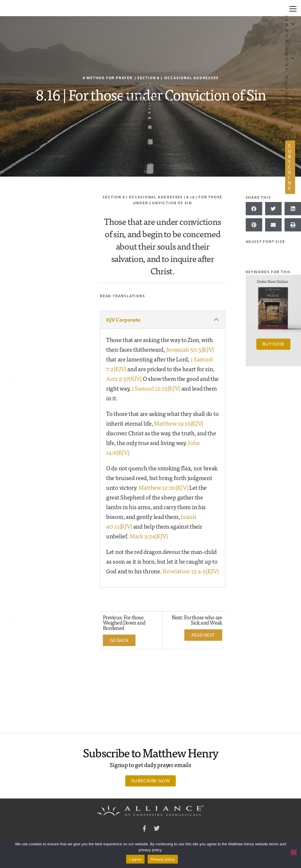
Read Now (287, 25)
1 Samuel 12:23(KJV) (156, 388)
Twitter (157, 829)
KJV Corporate (123, 320)
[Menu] (293, 8)
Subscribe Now (150, 781)
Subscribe (290, 167)
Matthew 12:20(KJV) (163, 487)
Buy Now (273, 343)
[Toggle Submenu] (73, 213)
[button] (163, 320)
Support (290, 133)
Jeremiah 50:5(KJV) (190, 349)
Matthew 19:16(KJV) (179, 423)
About (287, 59)
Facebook (144, 829)
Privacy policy (163, 859)
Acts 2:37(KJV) (124, 378)
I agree (135, 859)
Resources (287, 99)
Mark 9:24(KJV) (149, 536)
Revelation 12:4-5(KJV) (191, 571)
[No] (294, 852)
